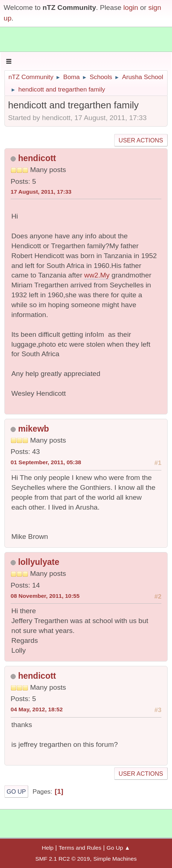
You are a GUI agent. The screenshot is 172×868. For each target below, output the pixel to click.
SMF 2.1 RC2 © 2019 (63, 859)
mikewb (33, 429)
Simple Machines (115, 859)
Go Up (16, 791)
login (131, 8)
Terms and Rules (80, 848)
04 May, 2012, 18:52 (37, 709)
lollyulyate (39, 562)
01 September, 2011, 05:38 (46, 462)
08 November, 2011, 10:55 (45, 596)
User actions (141, 140)
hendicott (37, 158)
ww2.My (97, 275)
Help (48, 848)
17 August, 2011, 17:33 (41, 192)
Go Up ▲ (118, 848)
